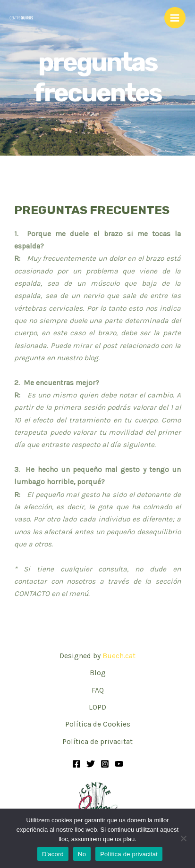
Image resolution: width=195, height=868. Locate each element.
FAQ (98, 690)
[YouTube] (119, 764)
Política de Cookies (98, 724)
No (82, 854)
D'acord (53, 854)
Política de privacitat (97, 742)
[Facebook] (76, 764)
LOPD (97, 707)
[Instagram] (105, 764)
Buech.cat (119, 656)
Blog (98, 673)
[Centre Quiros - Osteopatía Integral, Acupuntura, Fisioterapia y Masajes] (21, 18)
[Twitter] (91, 764)
